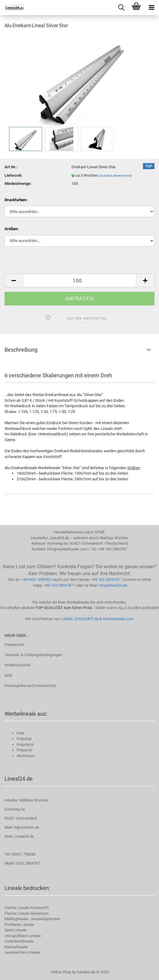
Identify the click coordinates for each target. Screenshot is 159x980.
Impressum (14, 645)
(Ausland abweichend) (115, 176)
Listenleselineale (19, 941)
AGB (8, 675)
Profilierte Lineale (19, 925)
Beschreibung (21, 350)
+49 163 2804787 (106, 580)
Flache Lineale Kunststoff (27, 908)
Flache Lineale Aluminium (27, 913)
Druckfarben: (16, 200)
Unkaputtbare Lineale (23, 936)
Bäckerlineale (16, 947)
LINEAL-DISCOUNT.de (79, 619)
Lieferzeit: (13, 175)
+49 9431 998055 (36, 580)
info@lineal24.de (113, 585)
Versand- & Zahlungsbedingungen (33, 655)
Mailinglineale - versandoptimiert (32, 919)
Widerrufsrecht (17, 665)
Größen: (12, 229)
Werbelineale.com (118, 619)
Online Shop (61, 972)
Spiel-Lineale (16, 930)
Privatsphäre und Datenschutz (30, 686)
